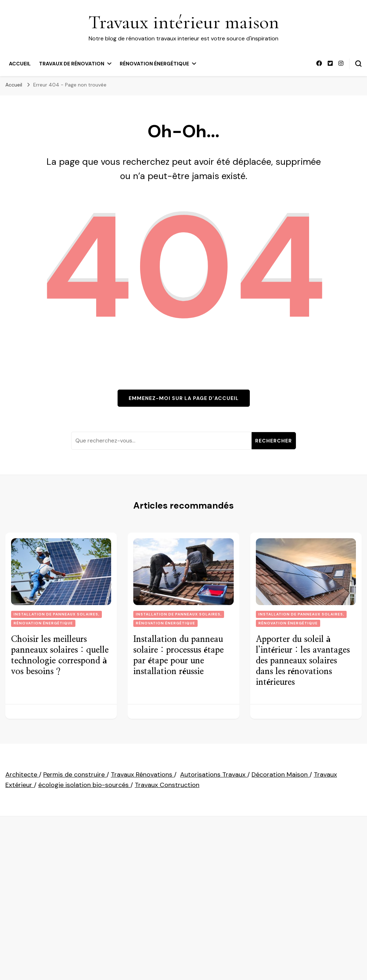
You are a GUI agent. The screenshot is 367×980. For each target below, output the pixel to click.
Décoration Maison (281, 774)
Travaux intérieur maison (184, 22)
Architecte (22, 774)
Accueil (20, 64)
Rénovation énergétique (154, 64)
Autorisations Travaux (214, 774)
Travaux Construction (167, 785)
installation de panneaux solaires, (56, 614)
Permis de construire (75, 774)
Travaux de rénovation (72, 64)
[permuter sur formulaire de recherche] (358, 64)
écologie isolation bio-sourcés (84, 785)
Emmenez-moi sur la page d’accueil (184, 398)
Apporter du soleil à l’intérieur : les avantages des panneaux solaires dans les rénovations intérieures (303, 661)
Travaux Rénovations (142, 774)
